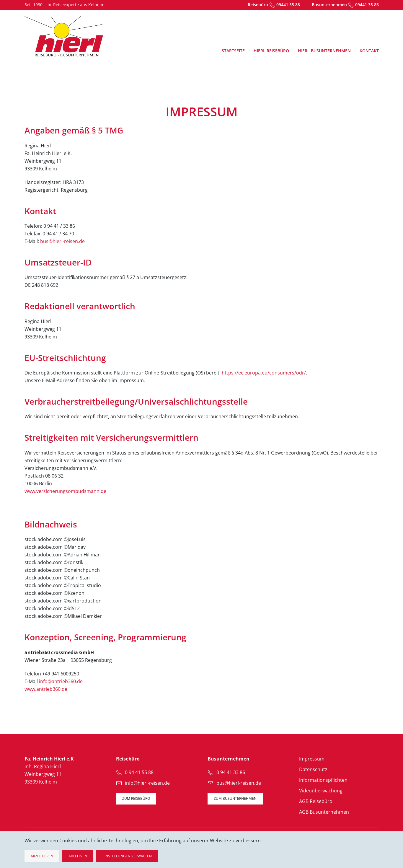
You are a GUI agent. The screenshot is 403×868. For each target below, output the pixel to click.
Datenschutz (313, 769)
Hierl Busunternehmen (324, 51)
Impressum (312, 759)
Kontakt (369, 51)
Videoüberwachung (321, 791)
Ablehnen (78, 856)
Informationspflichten (323, 780)
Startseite (233, 51)
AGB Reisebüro (316, 801)
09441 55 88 (288, 5)
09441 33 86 (367, 5)
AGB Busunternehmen (324, 812)
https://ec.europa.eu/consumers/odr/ (264, 373)
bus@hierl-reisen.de (62, 241)
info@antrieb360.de (61, 681)
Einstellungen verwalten (127, 856)
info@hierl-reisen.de (147, 783)
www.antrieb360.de (46, 689)
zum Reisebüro (136, 798)
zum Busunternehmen (235, 798)
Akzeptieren (42, 856)
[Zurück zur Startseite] (64, 36)
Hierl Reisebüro (271, 51)
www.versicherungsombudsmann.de (65, 491)
